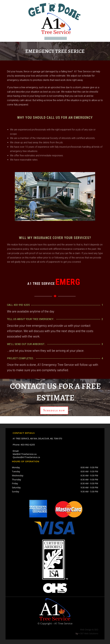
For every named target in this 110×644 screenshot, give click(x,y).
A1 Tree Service (63, 623)
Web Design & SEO (89, 630)
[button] (56, 38)
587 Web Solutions (89, 633)
